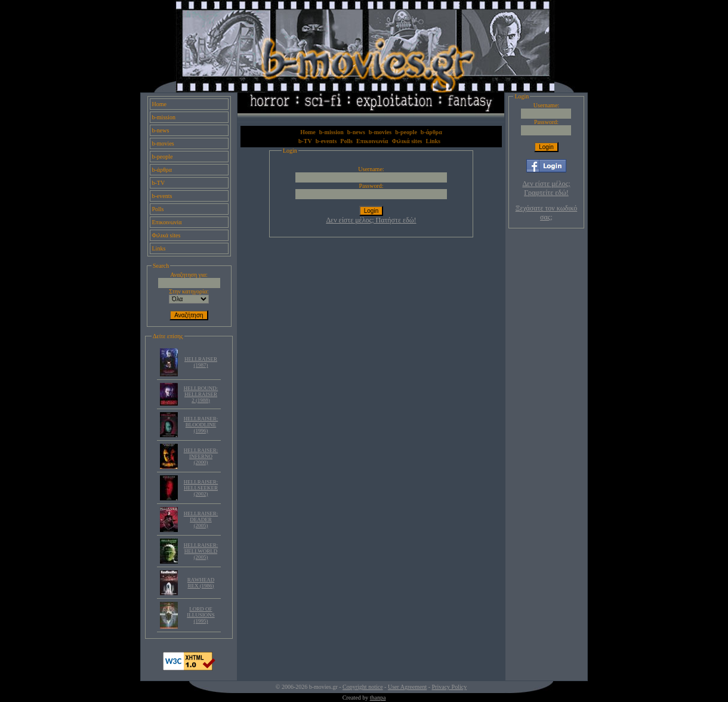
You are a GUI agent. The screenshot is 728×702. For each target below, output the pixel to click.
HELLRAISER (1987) (201, 362)
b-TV (159, 183)
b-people (163, 157)
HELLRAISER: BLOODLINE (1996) (201, 425)
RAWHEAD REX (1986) (201, 583)
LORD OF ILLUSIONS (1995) (201, 615)
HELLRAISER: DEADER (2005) (201, 519)
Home (159, 104)
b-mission (164, 117)
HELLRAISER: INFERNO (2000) (201, 456)
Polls (158, 209)
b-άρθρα (162, 170)
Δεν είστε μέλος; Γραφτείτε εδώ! (546, 188)
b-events (162, 196)
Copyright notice (363, 687)
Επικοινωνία (167, 222)
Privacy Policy (450, 687)
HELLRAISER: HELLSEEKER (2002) (201, 488)
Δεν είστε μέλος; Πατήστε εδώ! (371, 220)
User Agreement (407, 687)
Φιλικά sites (166, 235)
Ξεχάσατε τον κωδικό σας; (546, 213)
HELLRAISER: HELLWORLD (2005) (201, 551)
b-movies (163, 143)
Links (159, 248)
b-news (161, 130)
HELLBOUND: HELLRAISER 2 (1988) (201, 394)
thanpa (378, 698)
